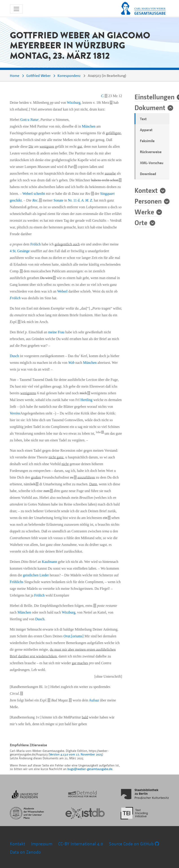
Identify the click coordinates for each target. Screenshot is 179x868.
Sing (107, 194)
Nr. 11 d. (80, 200)
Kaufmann (50, 562)
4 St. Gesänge (20, 251)
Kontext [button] (146, 190)
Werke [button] (144, 212)
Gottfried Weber (38, 76)
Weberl (28, 194)
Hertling (86, 400)
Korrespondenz (69, 76)
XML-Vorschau (152, 163)
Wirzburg (74, 103)
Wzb (71, 363)
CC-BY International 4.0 (81, 844)
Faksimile (147, 141)
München (89, 126)
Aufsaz (94, 700)
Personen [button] (148, 201)
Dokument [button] (150, 107)
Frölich (35, 244)
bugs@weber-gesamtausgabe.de (90, 769)
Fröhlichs (17, 582)
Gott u (29, 120)
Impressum (42, 844)
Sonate (58, 200)
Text (143, 119)
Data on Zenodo (25, 852)
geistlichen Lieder (36, 575)
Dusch (14, 356)
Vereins (15, 413)
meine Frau (56, 332)
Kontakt (18, 844)
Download (148, 174)
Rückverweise (151, 152)
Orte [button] (141, 222)
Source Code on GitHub (134, 844)
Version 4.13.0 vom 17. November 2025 (76, 754)
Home (15, 76)
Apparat (146, 130)
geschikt (16, 200)
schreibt (39, 194)
